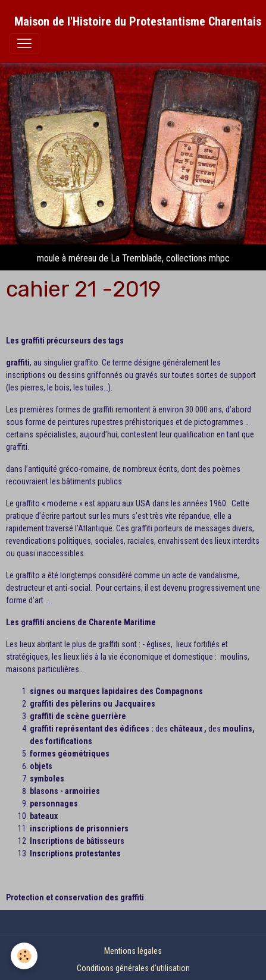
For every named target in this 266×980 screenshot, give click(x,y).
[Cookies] (24, 956)
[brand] (138, 21)
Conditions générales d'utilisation (133, 968)
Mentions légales (133, 951)
